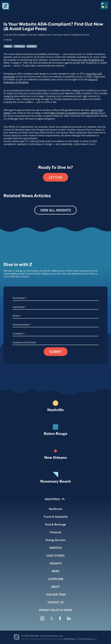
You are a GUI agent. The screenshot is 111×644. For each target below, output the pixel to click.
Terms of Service (85, 639)
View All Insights (55, 210)
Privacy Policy (69, 639)
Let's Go (55, 177)
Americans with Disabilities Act (87, 60)
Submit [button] (56, 352)
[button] (105, 6)
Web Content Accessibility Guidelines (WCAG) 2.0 (76, 113)
